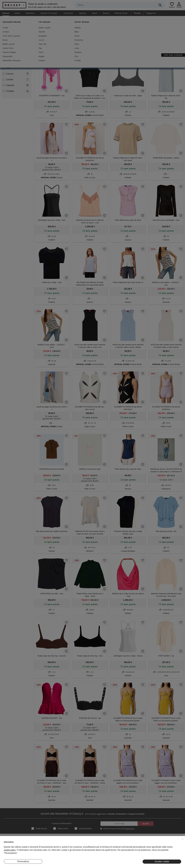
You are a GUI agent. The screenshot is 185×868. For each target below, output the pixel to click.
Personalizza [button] (23, 861)
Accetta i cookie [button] (162, 862)
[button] (183, 839)
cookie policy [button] (10, 850)
